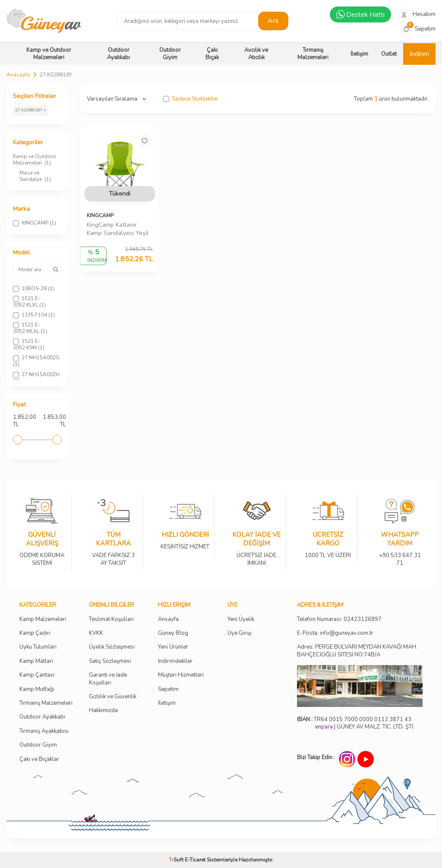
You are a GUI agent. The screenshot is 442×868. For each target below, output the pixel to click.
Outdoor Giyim (170, 54)
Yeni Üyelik (241, 619)
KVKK (96, 633)
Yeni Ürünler (173, 647)
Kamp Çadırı (35, 633)
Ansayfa (168, 619)
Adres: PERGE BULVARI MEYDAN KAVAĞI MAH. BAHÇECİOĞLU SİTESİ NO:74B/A (357, 651)
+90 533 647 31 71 (400, 553)
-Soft (177, 860)
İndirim (419, 54)
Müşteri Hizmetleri (181, 675)
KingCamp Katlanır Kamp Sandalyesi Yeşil (118, 229)
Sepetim (168, 689)
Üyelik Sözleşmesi (112, 647)
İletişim (359, 54)
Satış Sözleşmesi (110, 661)
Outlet (389, 54)
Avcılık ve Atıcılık (256, 54)
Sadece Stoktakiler (191, 99)
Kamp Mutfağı (37, 689)
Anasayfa (18, 75)
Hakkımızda (103, 711)
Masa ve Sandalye (35, 176)
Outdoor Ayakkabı (118, 54)
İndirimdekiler (175, 661)
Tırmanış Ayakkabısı (44, 731)
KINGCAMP (100, 215)
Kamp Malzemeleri (43, 619)
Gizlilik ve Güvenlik (113, 697)
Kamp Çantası (37, 675)
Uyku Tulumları (38, 647)
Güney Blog (173, 633)
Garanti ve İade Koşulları (108, 679)
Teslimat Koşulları (111, 619)
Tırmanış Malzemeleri (313, 54)
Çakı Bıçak (212, 54)
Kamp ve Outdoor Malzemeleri (49, 54)
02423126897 (363, 619)
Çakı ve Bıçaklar (39, 759)
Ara (273, 21)
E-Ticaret (195, 860)
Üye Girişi (240, 633)
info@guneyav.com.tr (347, 633)
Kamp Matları (36, 661)
